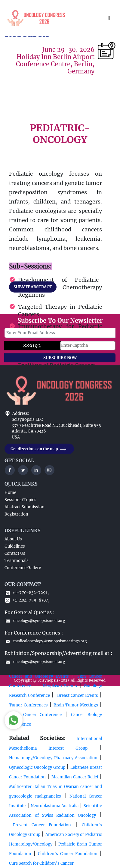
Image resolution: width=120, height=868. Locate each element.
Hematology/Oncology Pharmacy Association (53, 758)
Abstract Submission (25, 507)
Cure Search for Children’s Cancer (41, 863)
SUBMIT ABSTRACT (33, 287)
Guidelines (15, 546)
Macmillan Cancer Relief (76, 777)
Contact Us (15, 553)
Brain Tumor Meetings (76, 705)
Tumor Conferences (28, 705)
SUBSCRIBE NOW (60, 358)
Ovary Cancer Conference (35, 715)
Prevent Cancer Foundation (40, 825)
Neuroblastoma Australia (55, 806)
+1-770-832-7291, (27, 593)
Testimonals (17, 561)
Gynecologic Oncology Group (37, 767)
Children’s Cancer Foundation (68, 854)
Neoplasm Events (61, 686)
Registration (16, 514)
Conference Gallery (23, 568)
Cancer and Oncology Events (39, 676)
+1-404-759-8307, (27, 600)
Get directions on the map (39, 449)
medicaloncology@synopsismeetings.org (46, 641)
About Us (13, 539)
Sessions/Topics (20, 500)
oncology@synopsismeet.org (35, 621)
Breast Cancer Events (78, 696)
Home (10, 493)
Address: (21, 413)
